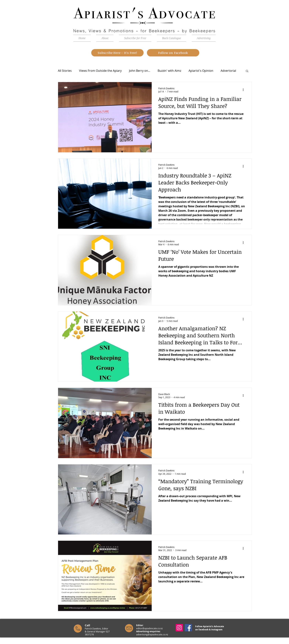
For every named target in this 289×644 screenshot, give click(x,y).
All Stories (65, 71)
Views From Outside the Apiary (100, 71)
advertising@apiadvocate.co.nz (152, 634)
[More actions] (244, 90)
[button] (247, 71)
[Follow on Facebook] (173, 53)
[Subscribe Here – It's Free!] (117, 53)
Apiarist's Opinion (201, 71)
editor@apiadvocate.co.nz (149, 628)
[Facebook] (188, 628)
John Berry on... (140, 71)
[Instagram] (179, 628)
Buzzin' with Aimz (169, 71)
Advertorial (228, 71)
